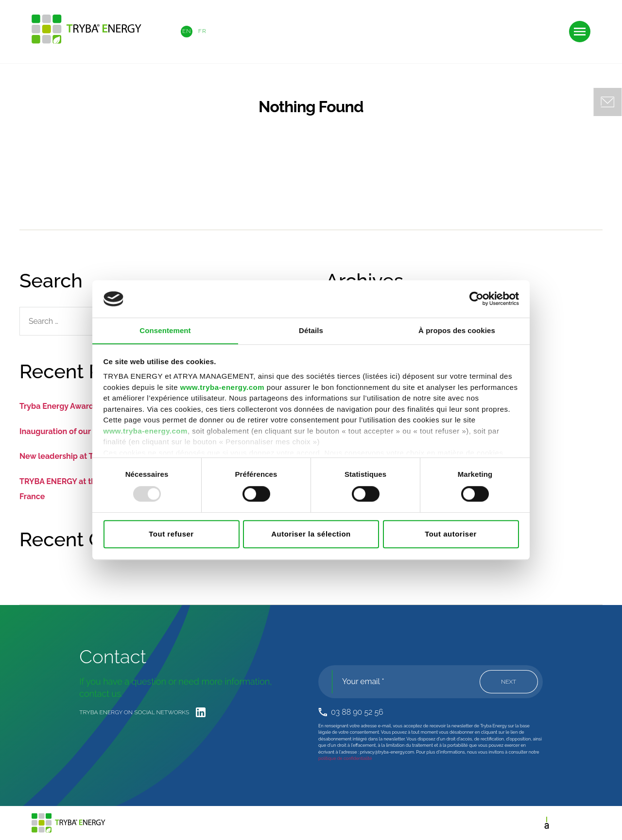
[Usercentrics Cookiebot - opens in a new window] (476, 299)
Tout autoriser (451, 534)
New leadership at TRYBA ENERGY (83, 456)
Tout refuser (171, 534)
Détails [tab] (311, 330)
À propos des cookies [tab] (457, 330)
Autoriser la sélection (311, 534)
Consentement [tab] (165, 330)
